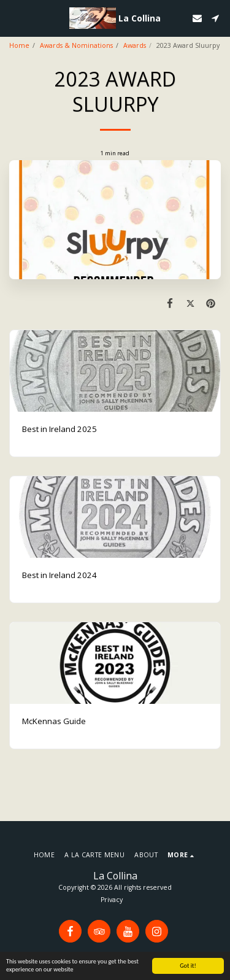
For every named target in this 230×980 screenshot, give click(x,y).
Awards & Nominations (76, 45)
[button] (13, 17)
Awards (135, 45)
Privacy (112, 900)
